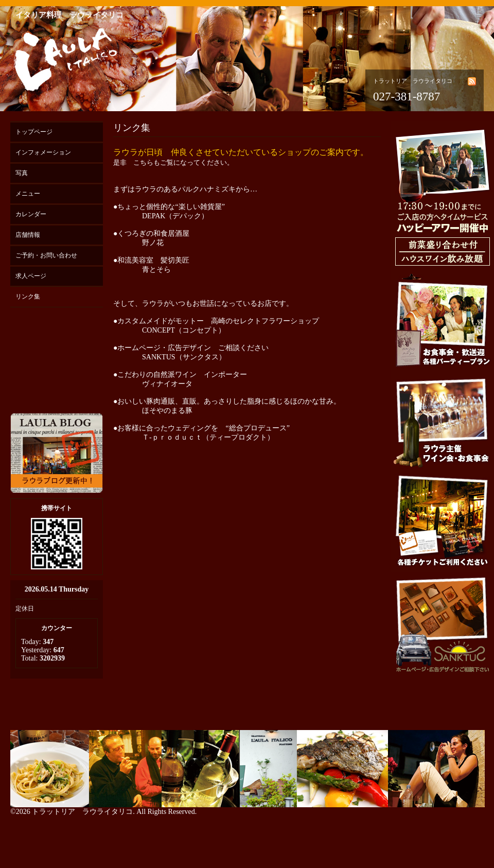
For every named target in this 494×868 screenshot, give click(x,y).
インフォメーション (43, 152)
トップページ (34, 132)
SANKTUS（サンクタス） (184, 357)
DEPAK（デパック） (175, 216)
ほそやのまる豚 (167, 411)
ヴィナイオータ (167, 384)
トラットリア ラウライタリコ (82, 812)
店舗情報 (28, 235)
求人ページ (31, 276)
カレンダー (31, 214)
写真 (22, 173)
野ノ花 (153, 243)
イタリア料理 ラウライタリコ (69, 15)
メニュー (28, 194)
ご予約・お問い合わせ (46, 255)
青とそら (156, 270)
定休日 (25, 609)
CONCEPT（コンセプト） (184, 330)
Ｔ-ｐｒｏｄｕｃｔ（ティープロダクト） (209, 437)
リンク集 (28, 297)
